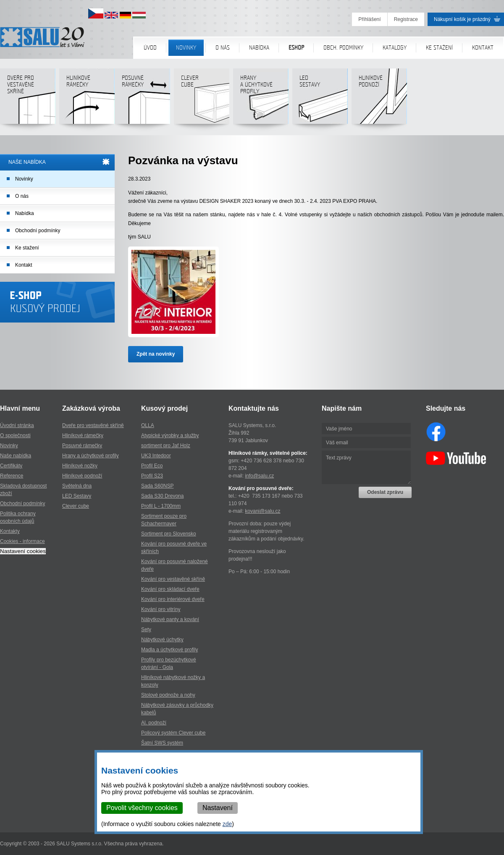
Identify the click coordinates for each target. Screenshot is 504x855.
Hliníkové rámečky (87, 99)
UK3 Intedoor (156, 456)
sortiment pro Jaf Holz (166, 446)
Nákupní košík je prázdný (462, 19)
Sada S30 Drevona (162, 496)
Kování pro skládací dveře (170, 589)
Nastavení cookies (23, 551)
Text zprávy (366, 467)
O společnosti (15, 435)
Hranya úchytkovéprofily (261, 99)
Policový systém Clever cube (173, 733)
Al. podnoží (154, 723)
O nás (223, 48)
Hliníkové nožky (80, 466)
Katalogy (395, 48)
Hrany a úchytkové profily (91, 456)
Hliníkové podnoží (379, 99)
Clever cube (201, 99)
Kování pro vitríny (161, 609)
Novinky (186, 48)
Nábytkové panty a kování (170, 619)
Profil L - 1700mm (161, 506)
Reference (12, 476)
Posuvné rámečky (142, 99)
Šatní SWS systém (162, 743)
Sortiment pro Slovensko (169, 534)
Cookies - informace (22, 541)
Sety (146, 629)
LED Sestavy (77, 496)
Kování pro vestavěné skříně (173, 579)
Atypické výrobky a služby (170, 435)
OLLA (148, 425)
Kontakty (10, 531)
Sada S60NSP (157, 486)
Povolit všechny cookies (142, 808)
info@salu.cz (259, 476)
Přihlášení (369, 19)
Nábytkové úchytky (162, 640)
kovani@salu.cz (262, 511)
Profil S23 (152, 476)
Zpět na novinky (156, 354)
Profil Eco (152, 466)
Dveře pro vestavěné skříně (28, 99)
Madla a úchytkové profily (169, 650)
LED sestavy (320, 99)
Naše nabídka (16, 456)
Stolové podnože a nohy (168, 695)
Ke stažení (439, 48)
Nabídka (259, 48)
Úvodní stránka (17, 425)
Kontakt (483, 48)
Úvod (150, 48)
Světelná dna (77, 486)
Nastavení (218, 808)
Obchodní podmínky (38, 231)
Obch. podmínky (343, 48)
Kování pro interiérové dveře (173, 599)
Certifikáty (11, 466)
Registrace (406, 19)
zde (227, 824)
